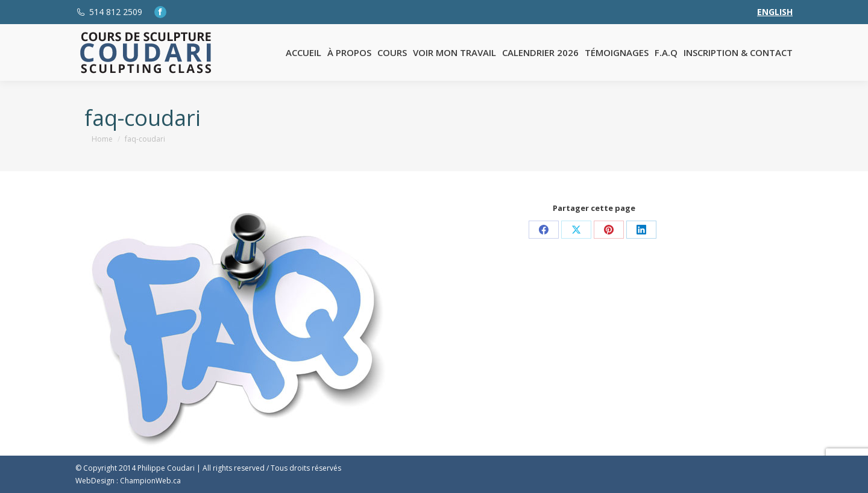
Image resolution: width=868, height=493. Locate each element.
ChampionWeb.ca (150, 481)
